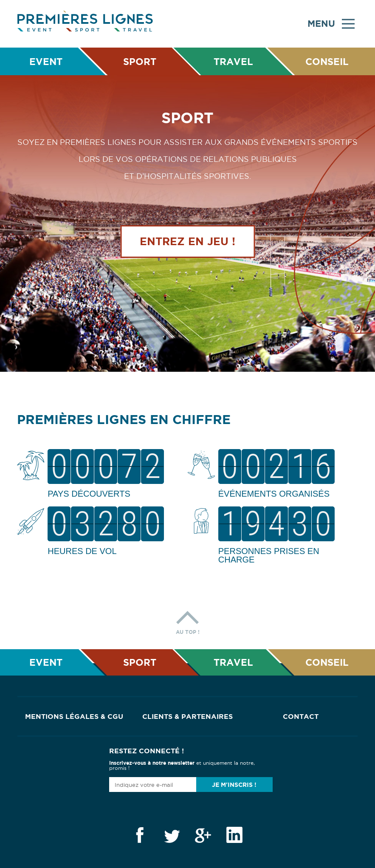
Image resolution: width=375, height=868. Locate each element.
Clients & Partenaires (187, 716)
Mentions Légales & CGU (74, 716)
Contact (301, 716)
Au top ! (188, 621)
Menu (331, 24)
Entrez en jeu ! (187, 243)
